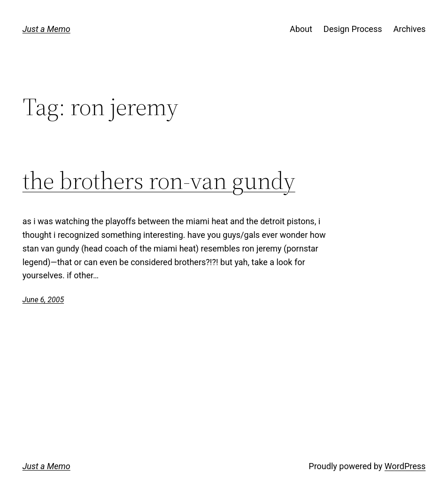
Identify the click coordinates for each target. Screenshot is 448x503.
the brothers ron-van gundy (159, 181)
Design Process (353, 29)
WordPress (405, 466)
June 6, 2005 (43, 300)
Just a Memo (46, 29)
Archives (409, 29)
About (301, 29)
